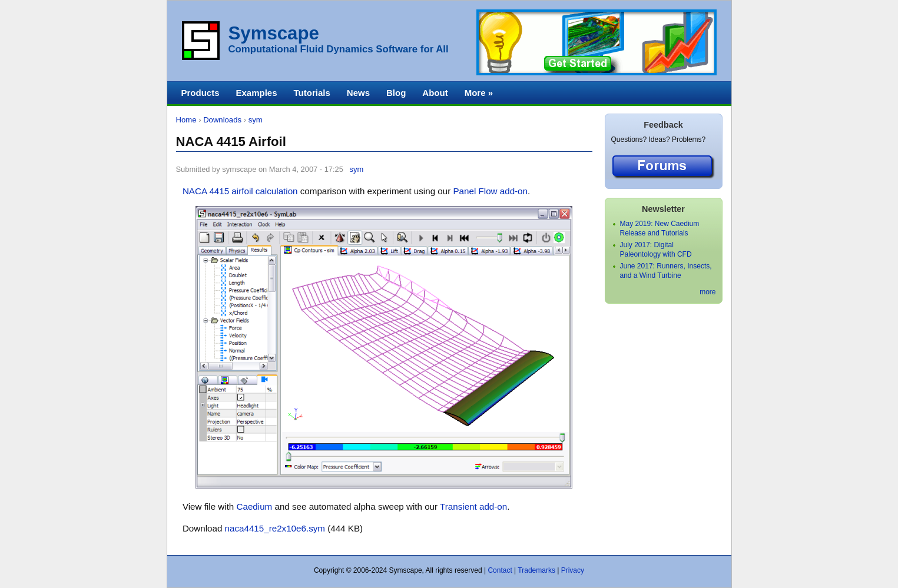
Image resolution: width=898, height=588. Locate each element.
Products (201, 93)
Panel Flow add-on (490, 191)
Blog (396, 93)
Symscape (274, 33)
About (435, 93)
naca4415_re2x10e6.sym (275, 528)
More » (479, 93)
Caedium (255, 506)
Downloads (222, 120)
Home (186, 120)
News (358, 93)
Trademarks (536, 570)
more (708, 292)
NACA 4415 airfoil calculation (240, 191)
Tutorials (312, 93)
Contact (500, 570)
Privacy (573, 570)
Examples (257, 93)
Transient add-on (473, 506)
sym (256, 120)
